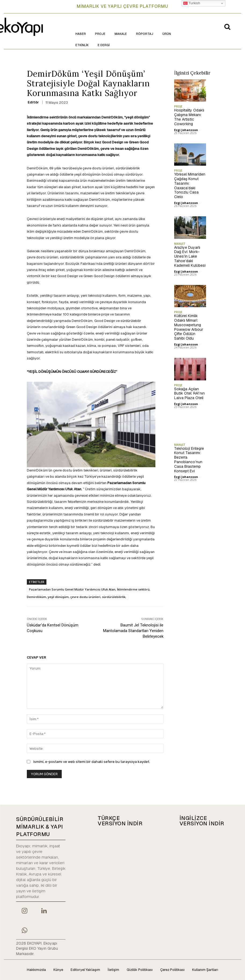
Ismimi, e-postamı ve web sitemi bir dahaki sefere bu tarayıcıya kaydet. (92, 762)
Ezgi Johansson (186, 130)
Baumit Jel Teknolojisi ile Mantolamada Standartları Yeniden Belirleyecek (133, 631)
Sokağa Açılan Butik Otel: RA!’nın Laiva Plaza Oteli (189, 394)
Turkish (192, 3)
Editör (33, 102)
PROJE (178, 106)
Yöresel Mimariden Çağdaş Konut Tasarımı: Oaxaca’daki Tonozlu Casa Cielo (190, 185)
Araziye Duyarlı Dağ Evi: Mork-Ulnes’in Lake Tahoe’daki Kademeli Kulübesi (190, 256)
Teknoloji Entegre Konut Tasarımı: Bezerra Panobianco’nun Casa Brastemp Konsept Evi (189, 460)
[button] (227, 27)
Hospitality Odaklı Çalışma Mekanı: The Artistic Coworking (189, 117)
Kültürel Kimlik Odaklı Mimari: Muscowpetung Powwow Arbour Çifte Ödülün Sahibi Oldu (189, 327)
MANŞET (180, 244)
